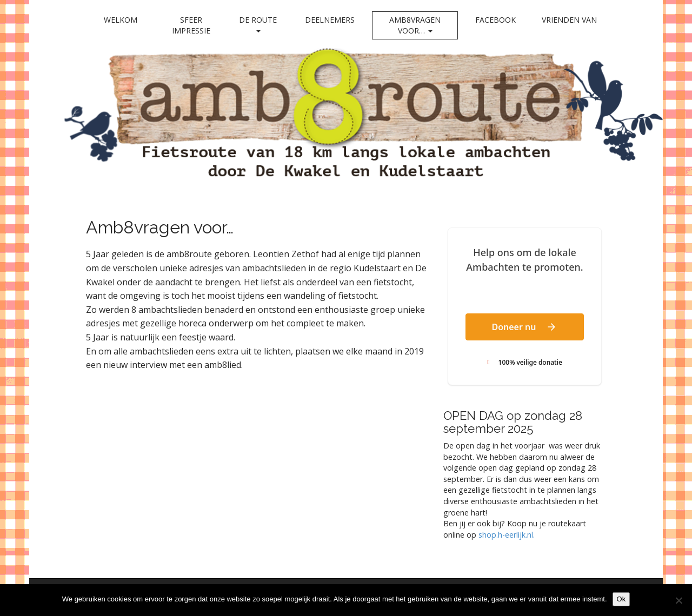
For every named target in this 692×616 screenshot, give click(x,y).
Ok (621, 599)
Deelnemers (330, 20)
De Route (258, 24)
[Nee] (678, 600)
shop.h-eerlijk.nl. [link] (507, 535)
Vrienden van (569, 20)
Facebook (495, 20)
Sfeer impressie (191, 25)
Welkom (121, 20)
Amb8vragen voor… (415, 25)
